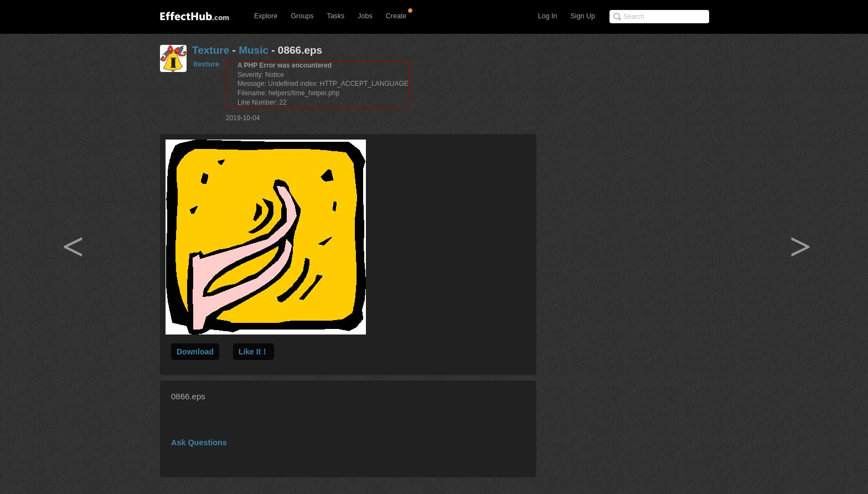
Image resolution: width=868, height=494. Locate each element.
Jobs (365, 16)
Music (254, 50)
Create (396, 16)
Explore (266, 16)
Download (195, 352)
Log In (548, 16)
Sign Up (583, 16)
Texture (211, 50)
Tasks (335, 16)
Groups (302, 16)
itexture (206, 64)
